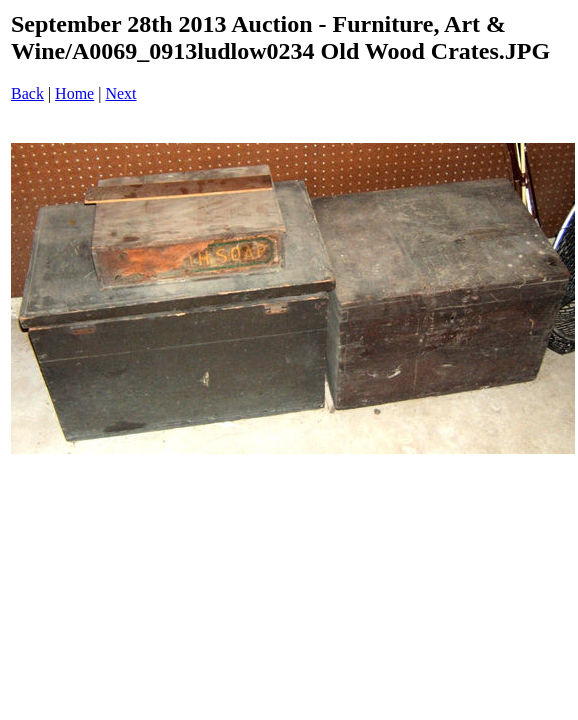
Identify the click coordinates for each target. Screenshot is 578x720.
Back (27, 93)
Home (74, 93)
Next (120, 93)
